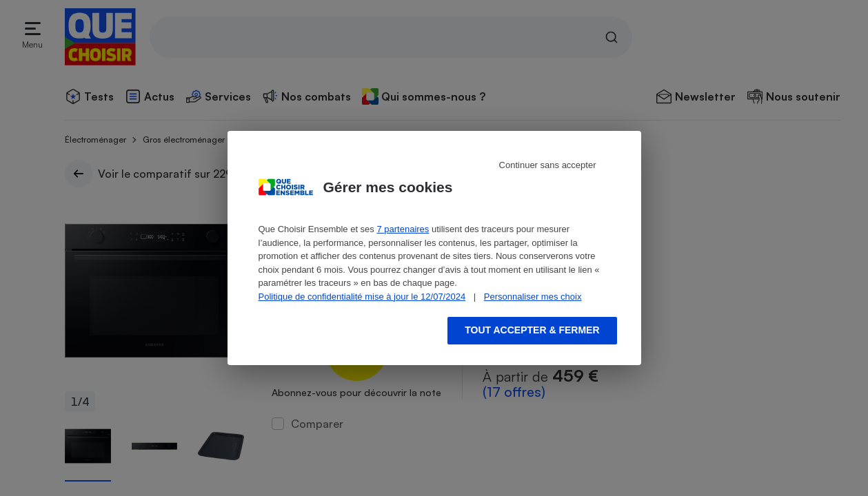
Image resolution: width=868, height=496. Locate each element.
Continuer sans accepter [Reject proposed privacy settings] (548, 165)
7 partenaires (403, 229)
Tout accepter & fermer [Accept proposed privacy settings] (532, 330)
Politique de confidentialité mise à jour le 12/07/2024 (362, 297)
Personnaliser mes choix (533, 297)
